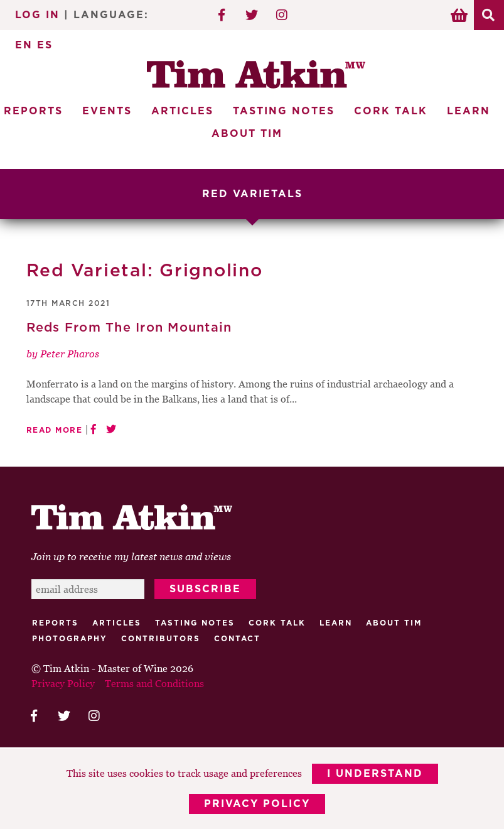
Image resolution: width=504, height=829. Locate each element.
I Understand (375, 774)
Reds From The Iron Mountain (129, 328)
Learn (469, 111)
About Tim (247, 134)
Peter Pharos (70, 354)
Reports (55, 623)
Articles (182, 111)
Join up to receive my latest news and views (131, 556)
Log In (37, 15)
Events (107, 111)
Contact (237, 639)
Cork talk (277, 623)
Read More (55, 430)
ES (45, 45)
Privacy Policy (257, 804)
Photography (70, 639)
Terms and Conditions (154, 683)
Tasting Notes (284, 111)
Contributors (161, 639)
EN (24, 45)
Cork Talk (391, 111)
